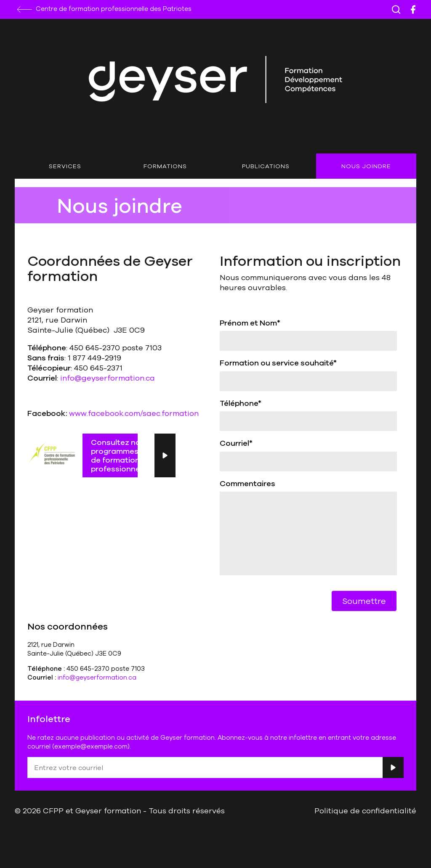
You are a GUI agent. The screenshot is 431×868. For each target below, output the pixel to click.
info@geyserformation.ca (108, 378)
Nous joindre (366, 166)
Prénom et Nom (250, 323)
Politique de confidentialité (365, 810)
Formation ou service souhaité (278, 363)
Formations (165, 166)
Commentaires (247, 483)
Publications (266, 166)
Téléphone (241, 403)
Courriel (236, 443)
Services (65, 166)
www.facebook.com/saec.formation (134, 413)
